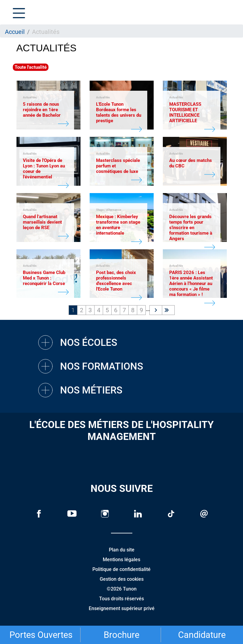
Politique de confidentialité (121, 569)
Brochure (121, 635)
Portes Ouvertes (41, 635)
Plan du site (122, 550)
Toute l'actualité (31, 67)
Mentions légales (121, 560)
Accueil (15, 32)
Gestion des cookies (122, 579)
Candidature (202, 635)
